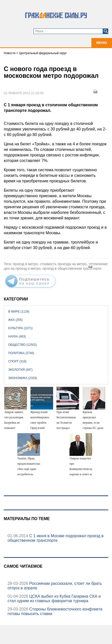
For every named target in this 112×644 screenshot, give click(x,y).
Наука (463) (17, 336)
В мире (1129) (19, 312)
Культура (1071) (21, 328)
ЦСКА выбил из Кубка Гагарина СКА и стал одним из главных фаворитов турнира (54, 599)
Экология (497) (21, 370)
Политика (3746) (21, 353)
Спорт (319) (17, 361)
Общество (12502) (23, 345)
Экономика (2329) (23, 378)
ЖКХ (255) (15, 320)
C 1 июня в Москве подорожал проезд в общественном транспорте (55, 538)
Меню (102, 43)
